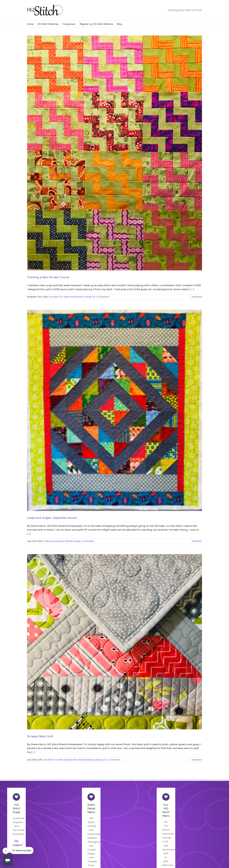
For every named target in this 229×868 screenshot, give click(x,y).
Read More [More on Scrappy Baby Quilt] (197, 760)
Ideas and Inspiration (73, 297)
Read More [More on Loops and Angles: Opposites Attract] (197, 541)
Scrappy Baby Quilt (40, 736)
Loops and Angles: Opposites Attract (52, 518)
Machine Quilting (73, 541)
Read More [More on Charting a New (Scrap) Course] (197, 297)
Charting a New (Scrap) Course (48, 277)
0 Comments (103, 297)
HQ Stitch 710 (56, 297)
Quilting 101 (90, 297)
